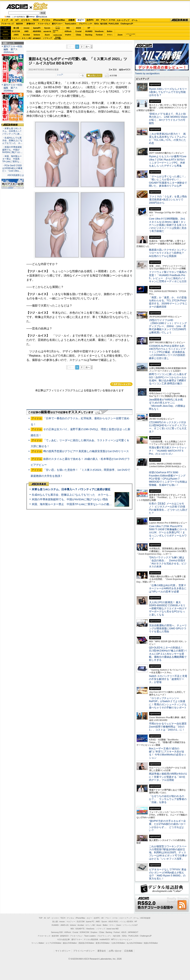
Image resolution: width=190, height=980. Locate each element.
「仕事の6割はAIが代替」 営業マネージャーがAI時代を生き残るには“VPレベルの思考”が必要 (168, 588)
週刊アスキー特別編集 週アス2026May (13, 88)
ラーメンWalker (38, 943)
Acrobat (27, 35)
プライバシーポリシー (84, 951)
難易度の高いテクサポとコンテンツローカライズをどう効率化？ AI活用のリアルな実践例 (168, 253)
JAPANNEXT (37, 38)
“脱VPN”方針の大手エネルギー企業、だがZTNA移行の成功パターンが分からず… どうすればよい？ (167, 826)
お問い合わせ (115, 951)
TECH (36, 20)
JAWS (16, 35)
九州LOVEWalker (118, 943)
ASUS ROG (37, 31)
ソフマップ (47, 38)
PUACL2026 (114, 24)
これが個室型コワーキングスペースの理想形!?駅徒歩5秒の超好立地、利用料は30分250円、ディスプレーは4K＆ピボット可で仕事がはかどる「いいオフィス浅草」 (168, 853)
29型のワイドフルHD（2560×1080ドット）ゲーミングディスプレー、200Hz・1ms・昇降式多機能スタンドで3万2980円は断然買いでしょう (168, 326)
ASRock (68, 31)
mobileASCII (105, 939)
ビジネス (25, 20)
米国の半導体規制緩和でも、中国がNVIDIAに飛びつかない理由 (70, 499)
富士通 (16, 28)
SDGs (97, 24)
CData (78, 35)
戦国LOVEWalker (151, 943)
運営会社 (102, 951)
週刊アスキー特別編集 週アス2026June (13, 49)
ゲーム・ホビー (41, 7)
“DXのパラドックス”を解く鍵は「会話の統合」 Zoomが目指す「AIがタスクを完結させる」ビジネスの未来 (168, 562)
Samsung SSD (57, 932)
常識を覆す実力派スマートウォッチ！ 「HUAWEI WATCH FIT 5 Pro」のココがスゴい (168, 451)
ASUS (79, 28)
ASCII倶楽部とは (16, 175)
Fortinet (99, 35)
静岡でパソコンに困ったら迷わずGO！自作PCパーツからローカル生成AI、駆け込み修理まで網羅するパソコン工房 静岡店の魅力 (168, 379)
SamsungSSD (55, 31)
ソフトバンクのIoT (130, 35)
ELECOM (16, 31)
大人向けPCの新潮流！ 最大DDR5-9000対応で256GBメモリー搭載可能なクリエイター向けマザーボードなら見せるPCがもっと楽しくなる (168, 608)
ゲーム (135, 20)
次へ (88, 47)
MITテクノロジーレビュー (122, 939)
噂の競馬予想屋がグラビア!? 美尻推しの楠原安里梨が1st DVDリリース (86, 451)
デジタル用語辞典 (91, 939)
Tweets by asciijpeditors (147, 73)
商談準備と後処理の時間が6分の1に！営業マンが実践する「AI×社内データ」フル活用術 (168, 777)
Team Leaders (90, 936)
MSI (68, 28)
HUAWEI (89, 31)
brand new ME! (113, 929)
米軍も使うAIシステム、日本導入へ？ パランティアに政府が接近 (71, 489)
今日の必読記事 (63, 939)
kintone (37, 35)
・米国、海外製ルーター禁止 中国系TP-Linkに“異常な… (12, 159)
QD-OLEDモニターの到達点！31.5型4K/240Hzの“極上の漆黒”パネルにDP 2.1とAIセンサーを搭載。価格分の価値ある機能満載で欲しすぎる (168, 654)
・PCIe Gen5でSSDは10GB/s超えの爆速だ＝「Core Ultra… (12, 168)
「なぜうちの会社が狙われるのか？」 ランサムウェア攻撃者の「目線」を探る (168, 799)
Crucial (79, 31)
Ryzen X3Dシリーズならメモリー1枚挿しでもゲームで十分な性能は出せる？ (168, 92)
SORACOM (84, 932)
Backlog (89, 35)
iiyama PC (90, 922)
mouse (26, 28)
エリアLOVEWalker (54, 943)
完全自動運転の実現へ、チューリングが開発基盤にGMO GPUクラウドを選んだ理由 (168, 628)
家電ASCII (31, 24)
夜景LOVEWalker (103, 943)
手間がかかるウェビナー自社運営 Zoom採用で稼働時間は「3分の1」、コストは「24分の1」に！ (169, 727)
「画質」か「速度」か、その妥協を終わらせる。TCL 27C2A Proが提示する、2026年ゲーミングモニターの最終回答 (168, 302)
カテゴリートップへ (121, 384)
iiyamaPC (37, 28)
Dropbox (68, 35)
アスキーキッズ (7, 24)
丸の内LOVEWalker (135, 943)
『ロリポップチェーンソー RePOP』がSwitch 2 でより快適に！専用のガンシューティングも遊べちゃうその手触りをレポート (168, 703)
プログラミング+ (85, 24)
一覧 (82, 76)
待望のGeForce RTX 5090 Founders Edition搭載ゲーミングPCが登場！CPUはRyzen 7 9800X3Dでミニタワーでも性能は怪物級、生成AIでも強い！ (168, 479)
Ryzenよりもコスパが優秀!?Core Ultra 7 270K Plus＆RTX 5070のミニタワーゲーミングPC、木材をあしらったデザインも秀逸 (168, 161)
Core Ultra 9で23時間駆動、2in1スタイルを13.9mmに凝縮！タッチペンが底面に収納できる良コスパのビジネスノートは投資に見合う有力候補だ (168, 225)
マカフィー (16, 38)
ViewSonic (99, 31)
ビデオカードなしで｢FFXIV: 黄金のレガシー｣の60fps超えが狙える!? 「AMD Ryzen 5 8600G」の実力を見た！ (168, 874)
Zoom (120, 35)
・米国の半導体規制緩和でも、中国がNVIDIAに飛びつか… (12, 150)
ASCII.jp (17, 7)
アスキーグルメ (44, 24)
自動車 (72, 20)
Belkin (110, 31)
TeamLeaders (71, 24)
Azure (47, 35)
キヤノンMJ (27, 38)
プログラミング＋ (104, 936)
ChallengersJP (127, 24)
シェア (60, 75)
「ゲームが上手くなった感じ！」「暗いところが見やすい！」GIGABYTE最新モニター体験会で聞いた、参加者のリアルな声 (168, 181)
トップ (5, 20)
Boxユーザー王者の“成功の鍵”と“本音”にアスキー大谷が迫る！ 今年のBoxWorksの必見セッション (168, 753)
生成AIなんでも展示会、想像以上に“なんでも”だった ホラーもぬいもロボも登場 (81, 495)
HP (89, 28)
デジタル (46, 20)
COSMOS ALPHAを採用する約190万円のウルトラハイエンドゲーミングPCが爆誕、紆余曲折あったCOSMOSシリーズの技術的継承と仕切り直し (167, 352)
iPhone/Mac (59, 20)
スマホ (112, 20)
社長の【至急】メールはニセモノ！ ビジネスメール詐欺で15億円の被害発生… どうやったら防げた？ (168, 508)
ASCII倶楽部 (180, 20)
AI (12, 20)
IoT (17, 20)
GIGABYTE (47, 31)
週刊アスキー (57, 24)
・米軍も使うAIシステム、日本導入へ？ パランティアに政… (12, 131)
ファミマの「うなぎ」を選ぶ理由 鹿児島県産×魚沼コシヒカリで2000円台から (169, 200)
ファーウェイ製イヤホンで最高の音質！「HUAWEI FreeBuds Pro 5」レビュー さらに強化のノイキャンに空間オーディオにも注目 (168, 277)
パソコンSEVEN (58, 28)
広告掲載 (129, 951)
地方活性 (104, 24)
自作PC (90, 20)
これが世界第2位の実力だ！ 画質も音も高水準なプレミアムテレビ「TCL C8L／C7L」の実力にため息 (168, 138)
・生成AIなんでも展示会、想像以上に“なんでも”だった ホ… (12, 140)
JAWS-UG (65, 925)
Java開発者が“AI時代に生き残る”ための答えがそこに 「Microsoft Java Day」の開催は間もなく (167, 404)
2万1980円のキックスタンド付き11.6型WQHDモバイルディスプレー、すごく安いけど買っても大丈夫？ (168, 427)
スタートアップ (123, 20)
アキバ (104, 20)
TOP (41, 918)
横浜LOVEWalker (70, 943)
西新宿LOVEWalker (86, 943)
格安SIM (20, 24)
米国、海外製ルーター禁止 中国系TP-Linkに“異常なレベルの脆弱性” (74, 504)
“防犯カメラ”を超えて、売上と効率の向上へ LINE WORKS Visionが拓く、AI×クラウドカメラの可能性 (168, 118)
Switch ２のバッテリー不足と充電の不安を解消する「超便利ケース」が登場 (168, 679)
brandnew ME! (58, 38)
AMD (26, 31)
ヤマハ (110, 35)
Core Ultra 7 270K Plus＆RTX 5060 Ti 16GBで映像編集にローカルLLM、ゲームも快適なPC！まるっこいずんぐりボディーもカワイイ (168, 532)
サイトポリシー (63, 951)
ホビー (81, 20)
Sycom (47, 28)
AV (98, 20)
